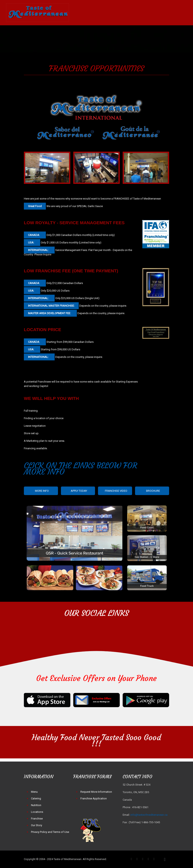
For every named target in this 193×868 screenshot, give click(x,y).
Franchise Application (94, 798)
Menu (34, 792)
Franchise (37, 819)
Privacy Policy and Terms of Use (50, 832)
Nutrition (36, 805)
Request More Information (96, 792)
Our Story (37, 825)
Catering (36, 798)
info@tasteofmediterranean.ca (149, 815)
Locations (37, 812)
